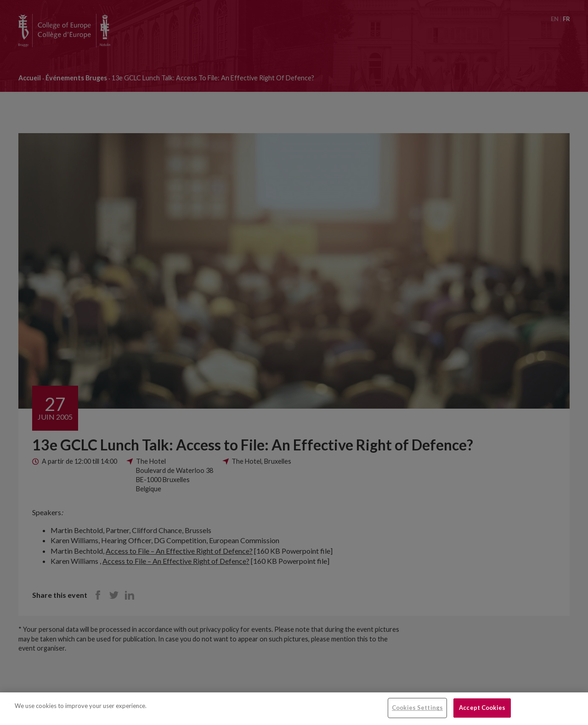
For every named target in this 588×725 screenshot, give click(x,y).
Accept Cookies (482, 708)
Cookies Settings (417, 708)
